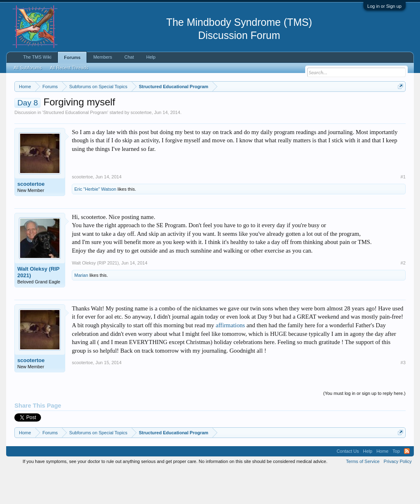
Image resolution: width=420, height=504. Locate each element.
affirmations (230, 359)
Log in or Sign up (385, 6)
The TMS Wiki (37, 57)
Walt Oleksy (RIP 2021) (38, 306)
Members (103, 57)
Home (382, 485)
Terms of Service (363, 495)
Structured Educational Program (75, 146)
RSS (407, 485)
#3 (403, 396)
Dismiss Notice (399, 106)
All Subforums (27, 68)
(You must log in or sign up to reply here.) (364, 427)
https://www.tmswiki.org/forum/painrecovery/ (89, 115)
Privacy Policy (397, 495)
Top (396, 485)
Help (151, 57)
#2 (403, 296)
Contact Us (348, 485)
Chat (129, 57)
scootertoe (141, 146)
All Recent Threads (69, 68)
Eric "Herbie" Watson (95, 223)
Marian (81, 309)
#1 (403, 210)
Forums (72, 57)
